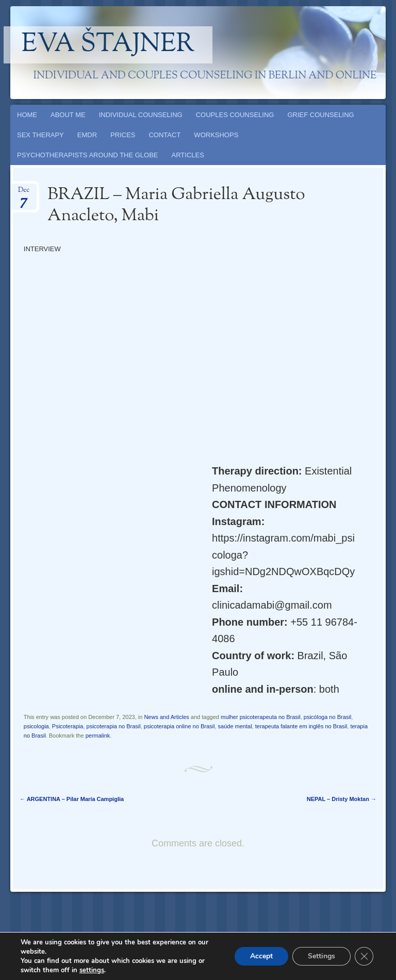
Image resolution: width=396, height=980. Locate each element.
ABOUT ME (68, 115)
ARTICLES (188, 155)
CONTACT (164, 135)
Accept (261, 956)
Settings (321, 956)
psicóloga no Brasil (327, 717)
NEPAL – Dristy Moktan (342, 799)
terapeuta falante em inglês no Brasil (301, 726)
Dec (24, 193)
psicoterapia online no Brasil (179, 726)
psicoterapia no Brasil (114, 726)
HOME (27, 115)
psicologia (36, 726)
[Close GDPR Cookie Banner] (364, 956)
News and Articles (166, 717)
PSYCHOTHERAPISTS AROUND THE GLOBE (88, 155)
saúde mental (235, 726)
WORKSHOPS (216, 135)
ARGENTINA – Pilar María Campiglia (72, 799)
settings (92, 970)
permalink (98, 736)
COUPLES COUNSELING (235, 115)
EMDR (87, 135)
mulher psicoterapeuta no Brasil (261, 717)
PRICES (123, 135)
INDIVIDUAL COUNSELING (141, 115)
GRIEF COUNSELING (320, 115)
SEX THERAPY (40, 135)
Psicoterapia (68, 726)
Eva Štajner (108, 45)
